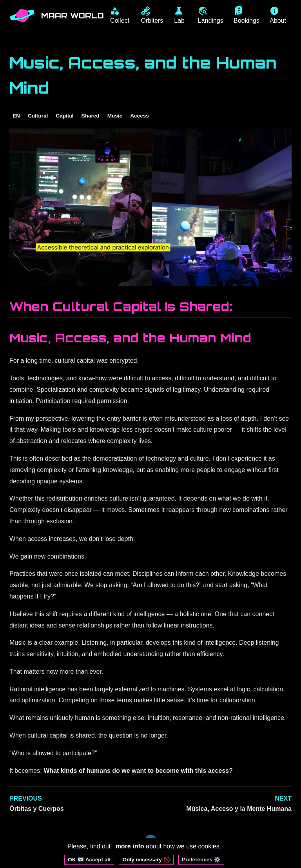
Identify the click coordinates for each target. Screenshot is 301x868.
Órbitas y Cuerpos (37, 809)
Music (115, 116)
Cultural (38, 116)
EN (16, 116)
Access (140, 116)
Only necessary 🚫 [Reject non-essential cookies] (146, 860)
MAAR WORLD (73, 16)
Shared (91, 116)
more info (130, 846)
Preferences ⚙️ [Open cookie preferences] (201, 860)
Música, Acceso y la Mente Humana (239, 809)
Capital (64, 116)
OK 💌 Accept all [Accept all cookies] (89, 860)
